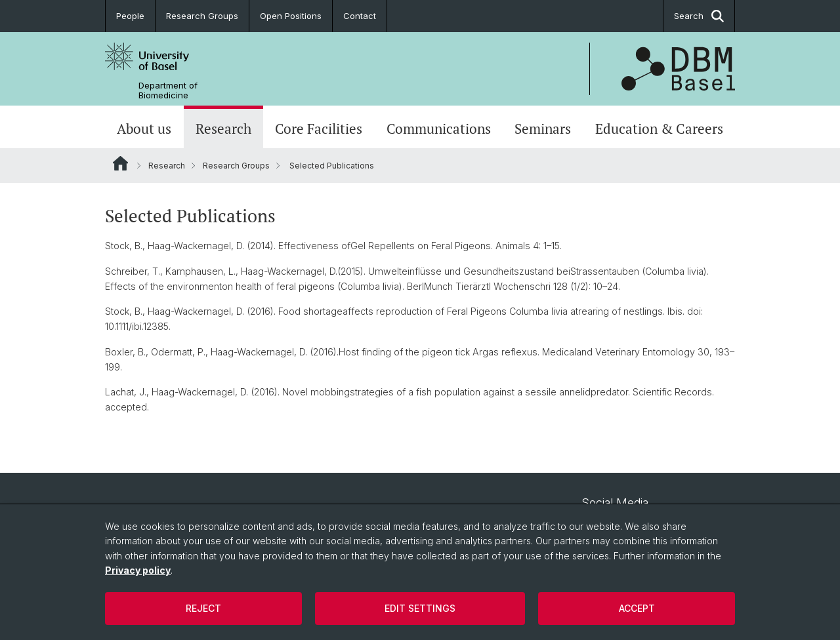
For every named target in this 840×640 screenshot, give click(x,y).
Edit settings (420, 608)
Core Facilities (319, 129)
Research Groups (202, 16)
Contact (360, 16)
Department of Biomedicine (168, 90)
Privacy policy (138, 570)
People (130, 16)
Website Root (120, 163)
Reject (203, 608)
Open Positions (291, 16)
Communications (439, 129)
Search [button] (699, 16)
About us (144, 129)
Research (223, 129)
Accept (637, 608)
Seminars (543, 129)
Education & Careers (659, 129)
